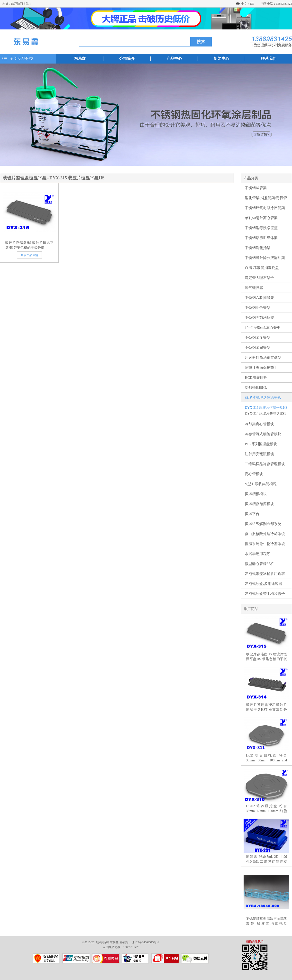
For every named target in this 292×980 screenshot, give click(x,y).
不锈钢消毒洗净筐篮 (261, 228)
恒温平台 (252, 514)
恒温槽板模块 (256, 494)
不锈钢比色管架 (258, 308)
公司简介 (127, 59)
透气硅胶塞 (254, 288)
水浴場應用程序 (258, 554)
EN (252, 4)
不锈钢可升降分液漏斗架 (265, 258)
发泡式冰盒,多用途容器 (264, 584)
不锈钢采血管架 (258, 338)
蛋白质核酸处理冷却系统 (265, 534)
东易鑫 (80, 59)
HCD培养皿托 (256, 378)
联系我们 (269, 59)
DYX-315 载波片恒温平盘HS (266, 408)
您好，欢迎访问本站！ (17, 4)
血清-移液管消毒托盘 (262, 268)
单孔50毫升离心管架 (261, 218)
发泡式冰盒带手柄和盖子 (265, 594)
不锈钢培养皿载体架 (261, 238)
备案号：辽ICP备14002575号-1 (140, 942)
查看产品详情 (29, 255)
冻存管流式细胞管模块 (263, 434)
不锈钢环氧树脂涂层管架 (265, 208)
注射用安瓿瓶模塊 (259, 454)
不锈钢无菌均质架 (259, 318)
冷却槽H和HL (256, 388)
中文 (244, 4)
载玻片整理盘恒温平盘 (263, 398)
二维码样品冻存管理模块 (265, 464)
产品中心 (174, 59)
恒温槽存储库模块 (259, 504)
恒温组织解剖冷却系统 (263, 524)
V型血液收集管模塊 (261, 484)
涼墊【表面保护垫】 (261, 368)
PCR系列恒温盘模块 (261, 444)
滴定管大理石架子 (259, 278)
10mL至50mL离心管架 (263, 328)
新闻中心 (221, 59)
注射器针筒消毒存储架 (263, 358)
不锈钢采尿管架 (258, 348)
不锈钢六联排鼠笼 (259, 298)
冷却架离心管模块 (259, 424)
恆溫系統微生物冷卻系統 (265, 544)
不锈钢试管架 (256, 188)
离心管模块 (254, 474)
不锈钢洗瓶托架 (258, 248)
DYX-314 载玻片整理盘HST (265, 413)
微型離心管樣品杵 (259, 564)
